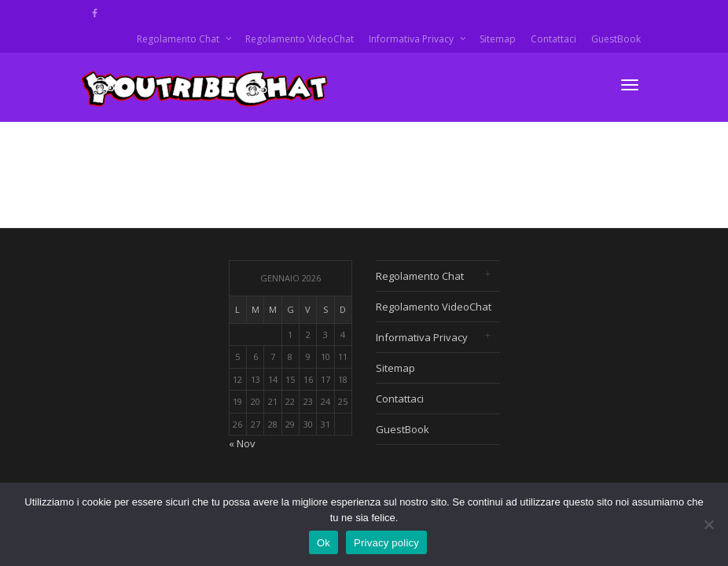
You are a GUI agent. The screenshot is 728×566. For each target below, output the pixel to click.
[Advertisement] (626, 358)
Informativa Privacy (412, 39)
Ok (324, 543)
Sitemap (498, 39)
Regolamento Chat (179, 39)
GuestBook (616, 39)
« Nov (242, 443)
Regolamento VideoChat (300, 39)
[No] (708, 524)
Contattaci (553, 39)
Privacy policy (386, 543)
